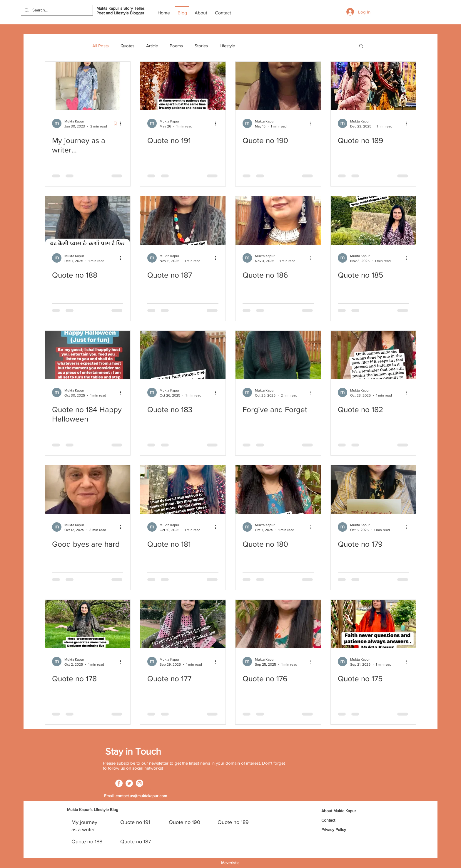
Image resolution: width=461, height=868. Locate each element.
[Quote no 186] (278, 220)
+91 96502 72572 (136, 791)
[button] (361, 46)
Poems (176, 46)
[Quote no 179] (373, 490)
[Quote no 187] (183, 220)
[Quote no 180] (278, 490)
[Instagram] (140, 783)
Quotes (127, 46)
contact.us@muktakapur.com (141, 796)
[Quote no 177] (183, 624)
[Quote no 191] (183, 86)
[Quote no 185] (373, 220)
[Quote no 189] (373, 86)
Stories (201, 46)
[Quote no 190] (278, 86)
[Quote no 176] (278, 624)
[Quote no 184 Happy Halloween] (88, 355)
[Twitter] (129, 783)
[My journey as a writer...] (88, 86)
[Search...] (56, 10)
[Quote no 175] (373, 624)
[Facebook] (119, 783)
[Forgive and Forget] (278, 355)
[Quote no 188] (88, 220)
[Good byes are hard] (88, 490)
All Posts (101, 46)
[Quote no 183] (183, 355)
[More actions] (122, 123)
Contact (328, 820)
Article (152, 46)
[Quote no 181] (183, 490)
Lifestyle (227, 46)
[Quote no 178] (88, 624)
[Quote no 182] (373, 355)
